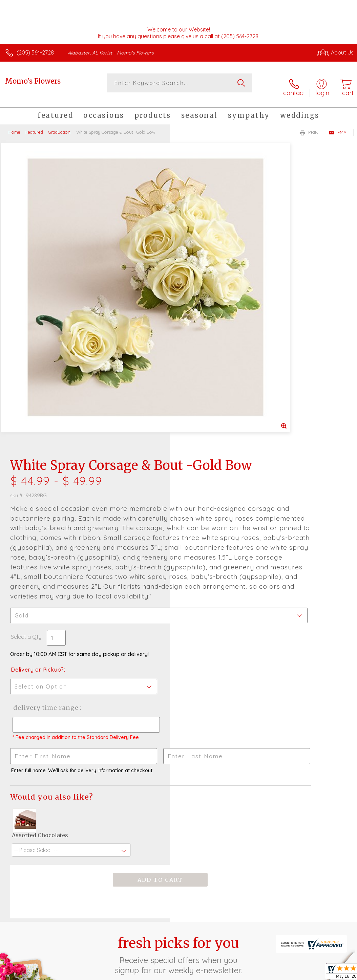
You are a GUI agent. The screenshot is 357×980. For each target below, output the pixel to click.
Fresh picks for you (179, 720)
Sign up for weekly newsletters (179, 758)
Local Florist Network (287, 923)
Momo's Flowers (33, 81)
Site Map (329, 923)
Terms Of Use (198, 923)
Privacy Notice (238, 923)
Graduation (59, 125)
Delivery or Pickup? (207, 428)
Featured (34, 125)
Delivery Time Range (214, 466)
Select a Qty (196, 395)
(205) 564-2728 (35, 52)
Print (311, 126)
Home (14, 125)
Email (339, 126)
